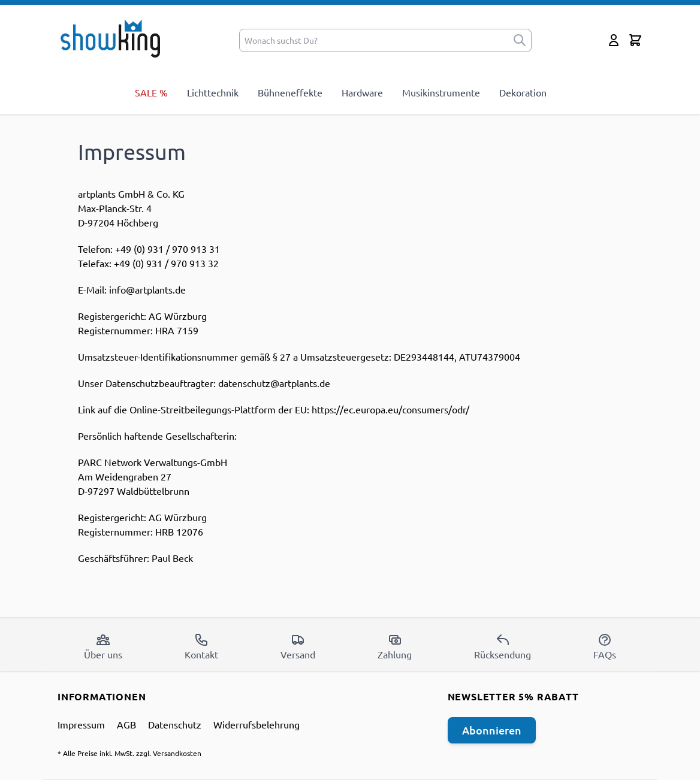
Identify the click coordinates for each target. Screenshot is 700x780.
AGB (126, 724)
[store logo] (114, 38)
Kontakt (201, 646)
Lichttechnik (213, 92)
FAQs (605, 646)
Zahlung (395, 646)
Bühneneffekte (290, 92)
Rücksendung (503, 646)
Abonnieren (492, 730)
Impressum (81, 724)
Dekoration (523, 92)
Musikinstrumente (441, 92)
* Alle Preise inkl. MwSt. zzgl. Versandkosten (129, 753)
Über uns (103, 646)
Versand (298, 646)
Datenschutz (175, 724)
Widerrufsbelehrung (257, 724)
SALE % (151, 92)
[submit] (520, 40)
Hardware (362, 92)
